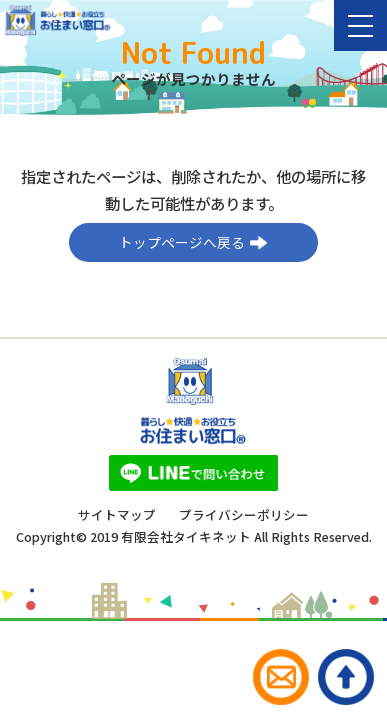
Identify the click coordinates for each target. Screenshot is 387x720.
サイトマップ (117, 515)
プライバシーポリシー (244, 515)
